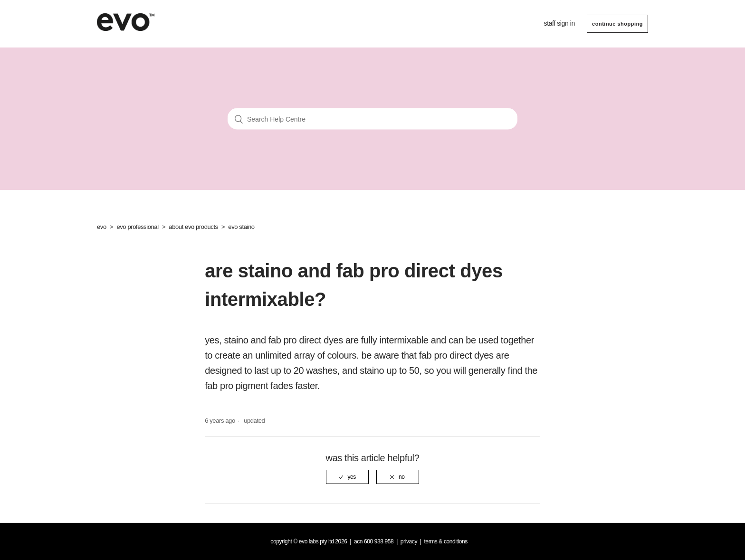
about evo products (193, 227)
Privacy (409, 541)
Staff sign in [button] (559, 23)
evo (102, 227)
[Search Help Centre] (372, 119)
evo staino (241, 227)
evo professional (137, 227)
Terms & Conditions (446, 541)
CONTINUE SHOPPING (617, 24)
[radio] (347, 477)
